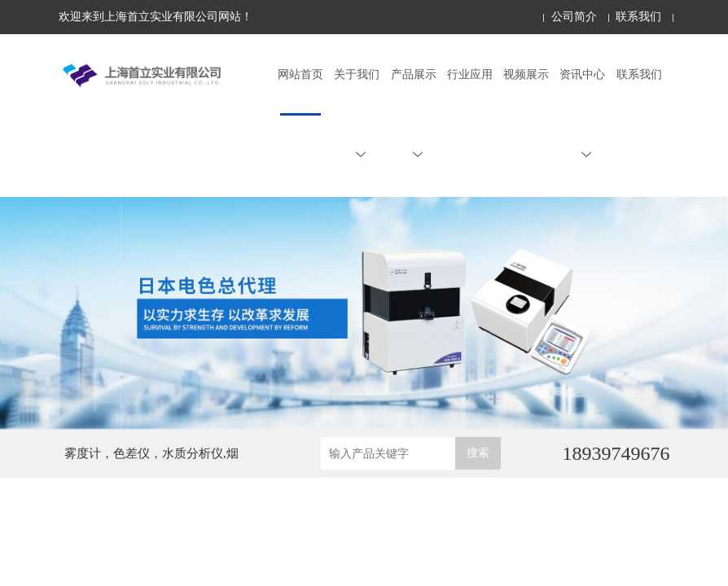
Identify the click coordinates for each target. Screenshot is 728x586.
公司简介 (574, 17)
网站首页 (300, 74)
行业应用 (470, 74)
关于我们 (357, 114)
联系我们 (638, 17)
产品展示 (414, 114)
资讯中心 (582, 114)
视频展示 (526, 74)
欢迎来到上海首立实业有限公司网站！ (156, 17)
